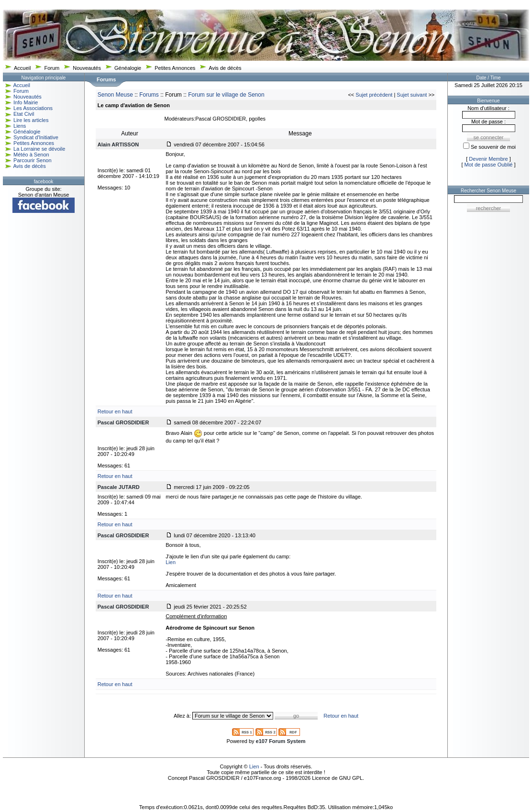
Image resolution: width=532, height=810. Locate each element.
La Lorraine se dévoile (39, 149)
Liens (20, 126)
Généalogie (128, 68)
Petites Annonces (175, 68)
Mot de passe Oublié (489, 165)
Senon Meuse (115, 95)
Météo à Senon (31, 155)
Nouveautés (87, 68)
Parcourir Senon (33, 160)
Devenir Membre (488, 159)
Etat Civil (24, 114)
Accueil (22, 68)
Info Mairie (26, 102)
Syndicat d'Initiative (36, 137)
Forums (149, 95)
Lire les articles (31, 120)
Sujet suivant (412, 95)
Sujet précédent (374, 95)
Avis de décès (225, 68)
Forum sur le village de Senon (226, 95)
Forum (52, 68)
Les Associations (33, 108)
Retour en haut (115, 411)
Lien (171, 562)
